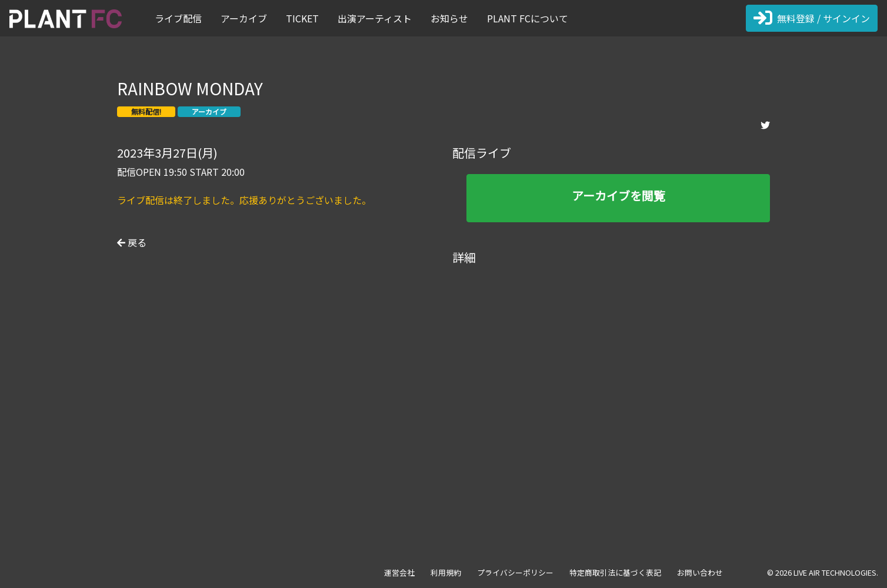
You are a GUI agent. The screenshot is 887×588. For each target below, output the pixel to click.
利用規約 (446, 572)
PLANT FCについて (528, 18)
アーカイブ (244, 18)
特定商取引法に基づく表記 (615, 572)
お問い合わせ (700, 572)
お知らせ (449, 18)
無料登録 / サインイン (812, 18)
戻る (132, 242)
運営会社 (399, 572)
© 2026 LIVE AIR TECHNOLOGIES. (823, 572)
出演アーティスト (375, 18)
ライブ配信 (178, 18)
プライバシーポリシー (515, 572)
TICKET (302, 18)
